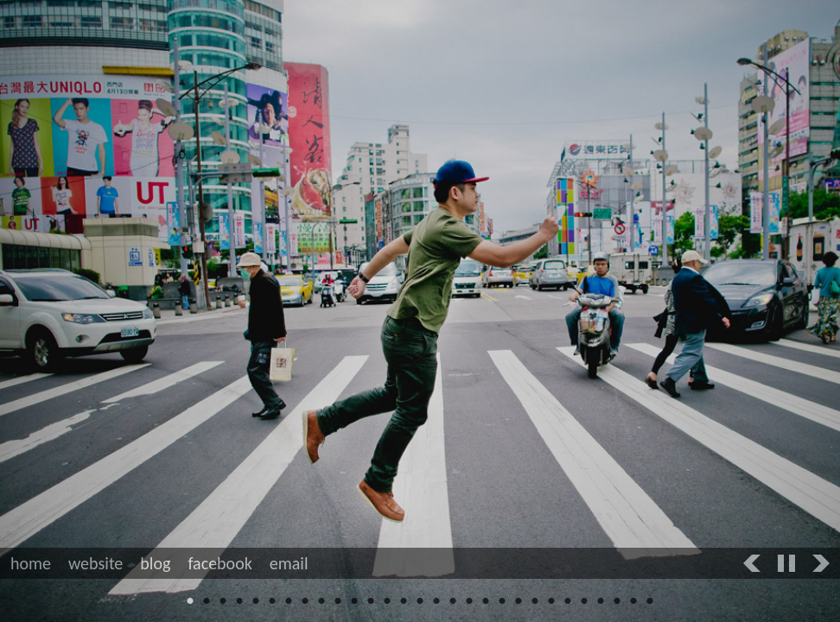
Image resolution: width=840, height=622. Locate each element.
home (31, 563)
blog (155, 563)
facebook (220, 563)
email (289, 563)
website (95, 563)
